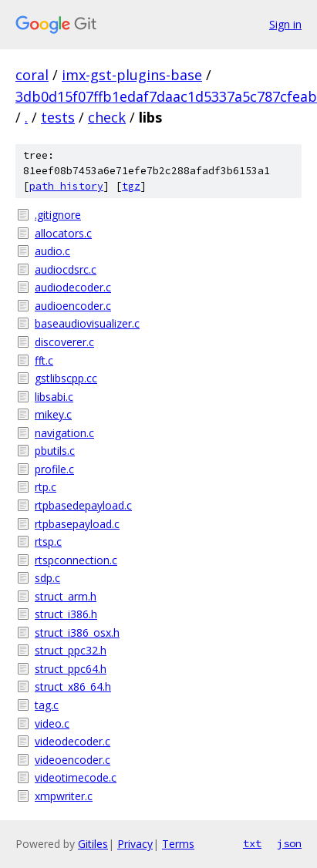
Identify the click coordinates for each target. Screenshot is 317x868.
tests (58, 117)
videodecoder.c (73, 741)
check (107, 117)
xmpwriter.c (64, 796)
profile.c (54, 469)
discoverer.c (64, 342)
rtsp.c (48, 542)
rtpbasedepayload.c (83, 505)
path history (66, 186)
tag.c (47, 705)
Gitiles (93, 844)
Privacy (135, 844)
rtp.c (46, 487)
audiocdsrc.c (66, 269)
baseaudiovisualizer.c (87, 323)
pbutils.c (55, 451)
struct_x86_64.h (73, 686)
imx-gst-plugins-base (132, 75)
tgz (131, 186)
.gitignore (58, 215)
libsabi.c (54, 397)
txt (252, 843)
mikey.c (53, 414)
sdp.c (47, 578)
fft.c (44, 360)
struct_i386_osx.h (77, 632)
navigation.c (64, 433)
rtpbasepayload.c (77, 524)
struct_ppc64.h (71, 669)
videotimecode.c (76, 777)
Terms (178, 844)
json (289, 843)
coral (32, 75)
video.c (52, 723)
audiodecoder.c (73, 287)
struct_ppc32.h (71, 650)
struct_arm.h (66, 596)
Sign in (285, 24)
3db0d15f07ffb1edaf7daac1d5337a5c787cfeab (166, 96)
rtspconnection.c (76, 560)
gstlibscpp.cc (66, 378)
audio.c (52, 251)
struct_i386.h (66, 614)
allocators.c (63, 233)
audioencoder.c (73, 306)
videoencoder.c (73, 760)
